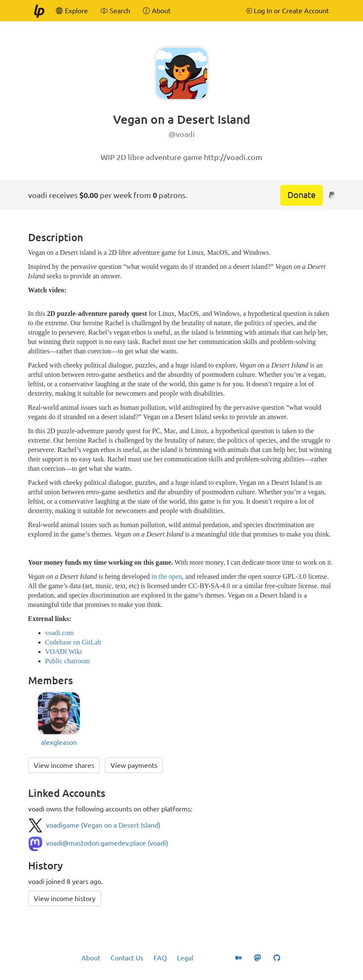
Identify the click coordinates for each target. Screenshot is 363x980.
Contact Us (127, 958)
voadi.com (60, 633)
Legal (185, 958)
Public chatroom (68, 661)
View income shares (64, 765)
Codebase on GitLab (73, 642)
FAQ (160, 958)
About (91, 958)
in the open (167, 576)
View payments (134, 765)
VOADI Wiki (64, 652)
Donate (302, 195)
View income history (65, 898)
